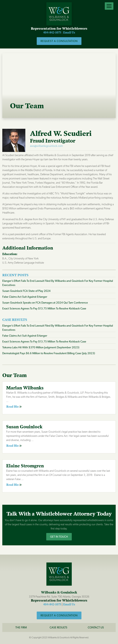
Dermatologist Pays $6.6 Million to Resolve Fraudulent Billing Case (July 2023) (49, 353)
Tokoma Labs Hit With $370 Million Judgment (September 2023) (41, 347)
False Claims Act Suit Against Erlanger (25, 297)
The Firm (21, 627)
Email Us (69, 33)
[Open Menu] (109, 6)
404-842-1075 (52, 33)
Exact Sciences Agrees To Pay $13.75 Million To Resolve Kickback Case (44, 308)
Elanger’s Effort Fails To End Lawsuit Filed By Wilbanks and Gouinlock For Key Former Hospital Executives (58, 283)
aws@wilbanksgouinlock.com (46, 146)
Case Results (58, 627)
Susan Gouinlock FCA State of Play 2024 (26, 291)
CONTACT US (96, 627)
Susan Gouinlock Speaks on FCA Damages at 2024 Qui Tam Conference (45, 303)
